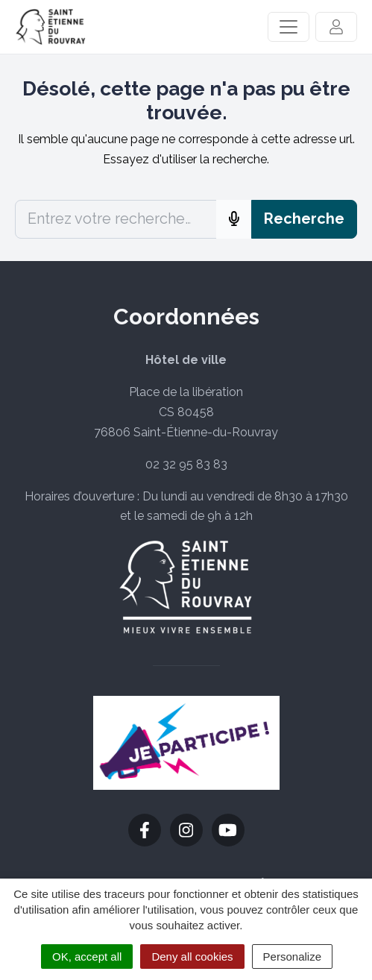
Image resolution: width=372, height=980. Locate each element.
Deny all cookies (192, 957)
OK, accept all (87, 957)
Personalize (292, 957)
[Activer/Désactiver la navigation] (289, 27)
